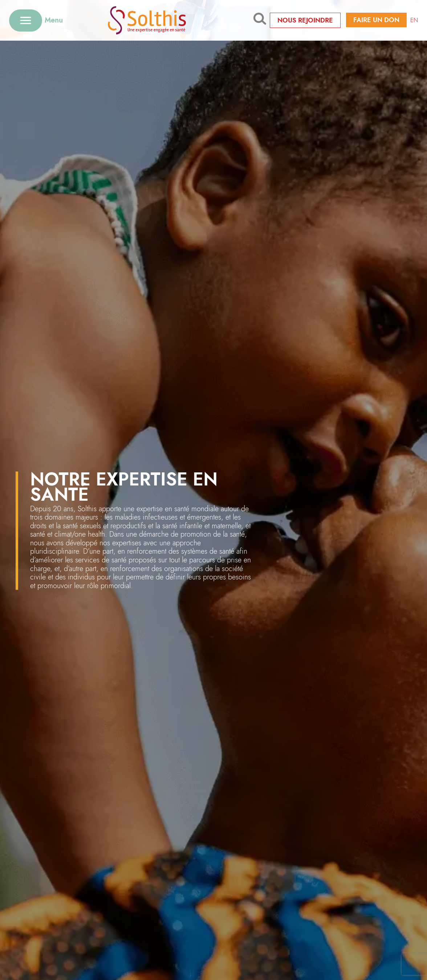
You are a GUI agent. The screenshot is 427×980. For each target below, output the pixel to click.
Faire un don (376, 20)
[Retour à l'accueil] (158, 20)
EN (414, 20)
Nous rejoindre (305, 20)
